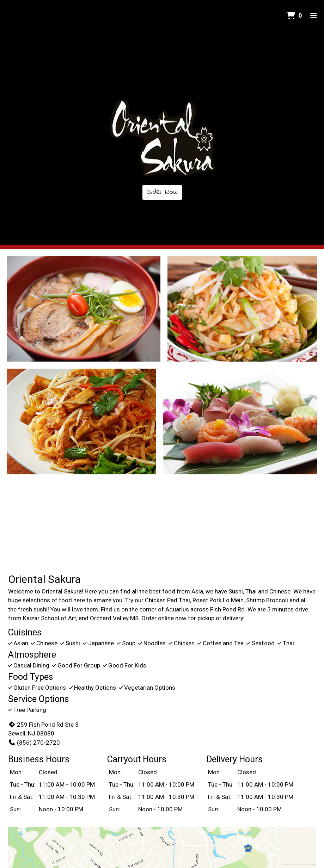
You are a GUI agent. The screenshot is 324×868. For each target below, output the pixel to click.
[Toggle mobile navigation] (314, 16)
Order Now (162, 192)
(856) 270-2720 (34, 743)
